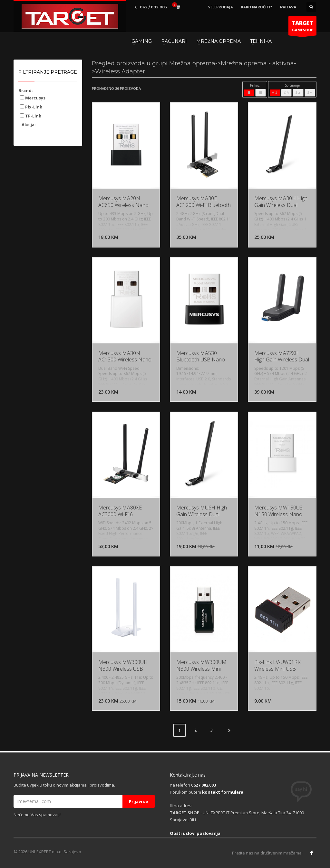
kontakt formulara (223, 792)
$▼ (310, 92)
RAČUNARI (174, 41)
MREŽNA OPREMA (218, 41)
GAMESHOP (302, 27)
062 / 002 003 (204, 785)
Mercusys (33, 98)
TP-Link (31, 116)
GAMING (142, 41)
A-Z (275, 92)
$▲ (298, 92)
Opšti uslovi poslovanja (195, 833)
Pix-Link (31, 107)
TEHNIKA (261, 41)
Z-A (286, 92)
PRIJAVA (288, 7)
